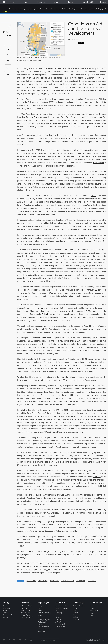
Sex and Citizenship (53, 9)
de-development (46, 447)
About (5, 606)
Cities (42, 9)
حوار (92, 616)
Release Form (25, 613)
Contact (6, 617)
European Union (67, 581)
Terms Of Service (27, 617)
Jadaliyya (6, 8)
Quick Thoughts (61, 610)
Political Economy (88, 9)
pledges (44, 347)
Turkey (71, 2)
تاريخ (92, 613)
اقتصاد (92, 608)
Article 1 (97, 477)
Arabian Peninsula (79, 606)
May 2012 (64, 410)
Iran (26, 2)
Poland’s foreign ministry (52, 314)
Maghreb (76, 619)
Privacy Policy (25, 615)
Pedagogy (100, 9)
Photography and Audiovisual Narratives (44, 622)
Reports (58, 619)
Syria (56, 2)
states (93, 196)
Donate (6, 613)
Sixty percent (99, 163)
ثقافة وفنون (94, 611)
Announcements (61, 606)
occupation (31, 581)
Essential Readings (62, 608)
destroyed (67, 150)
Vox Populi (42, 631)
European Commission (42, 338)
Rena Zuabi (76, 39)
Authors (6, 610)
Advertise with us (9, 615)
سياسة (93, 606)
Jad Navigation (61, 626)
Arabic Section (96, 603)
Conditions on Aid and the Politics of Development (85, 28)
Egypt (13, 2)
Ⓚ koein (102, 640)
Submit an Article (26, 606)
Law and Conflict (44, 627)
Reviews (58, 615)
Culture (65, 9)
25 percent (100, 290)
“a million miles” (94, 510)
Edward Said (62, 456)
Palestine (41, 2)
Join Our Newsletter (49, 640)
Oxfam (40, 308)
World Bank (56, 175)
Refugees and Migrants (30, 9)
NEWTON (59, 617)
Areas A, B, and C (34, 117)
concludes (27, 551)
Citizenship (92, 581)
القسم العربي (88, 2)
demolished (96, 160)
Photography (74, 9)
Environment (14, 9)
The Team (7, 608)
